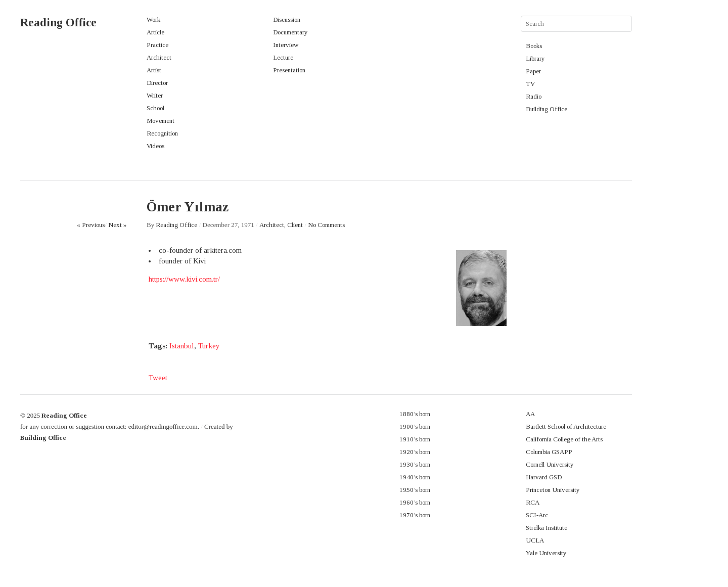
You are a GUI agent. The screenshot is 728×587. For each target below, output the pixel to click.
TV (530, 84)
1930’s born (415, 464)
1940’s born (415, 477)
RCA (533, 502)
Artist (154, 70)
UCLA (535, 540)
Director (157, 83)
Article (155, 32)
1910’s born (415, 439)
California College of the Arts (564, 439)
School (155, 108)
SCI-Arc (537, 515)
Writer (155, 95)
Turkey (209, 346)
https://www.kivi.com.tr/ (184, 279)
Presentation (289, 70)
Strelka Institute (547, 528)
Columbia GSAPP (549, 452)
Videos (155, 146)
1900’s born (415, 426)
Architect (159, 57)
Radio (534, 96)
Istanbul (182, 346)
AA (530, 414)
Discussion (287, 19)
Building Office (547, 109)
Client (295, 225)
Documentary (290, 32)
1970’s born (415, 515)
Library (535, 58)
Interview (286, 45)
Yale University (546, 553)
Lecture (283, 57)
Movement (161, 121)
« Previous (91, 225)
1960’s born (415, 502)
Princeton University (553, 490)
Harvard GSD (544, 477)
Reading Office (58, 22)
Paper (533, 71)
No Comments (326, 225)
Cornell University (550, 464)
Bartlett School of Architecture (566, 426)
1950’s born (415, 490)
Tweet (158, 378)
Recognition (162, 133)
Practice (157, 45)
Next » (117, 225)
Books (534, 46)
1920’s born (415, 452)
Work (153, 19)
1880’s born (415, 414)
